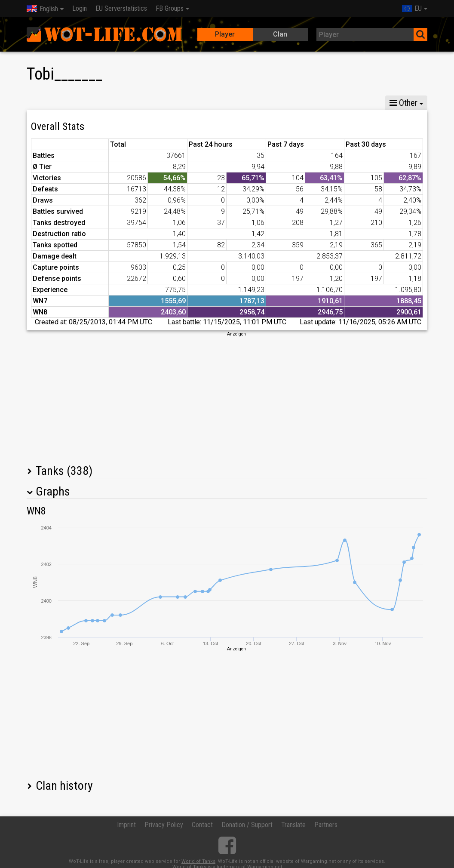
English (42, 9)
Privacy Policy (164, 825)
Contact (202, 825)
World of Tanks (198, 861)
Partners (326, 825)
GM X (82, 103)
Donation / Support (247, 825)
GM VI (157, 103)
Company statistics (214, 103)
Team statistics (284, 103)
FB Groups (170, 8)
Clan (280, 34)
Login (80, 8)
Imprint (126, 825)
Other (403, 103)
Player (225, 34)
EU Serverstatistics (121, 8)
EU (412, 8)
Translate (293, 825)
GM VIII (120, 103)
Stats (44, 103)
